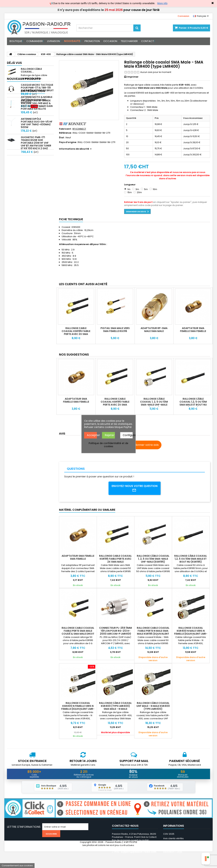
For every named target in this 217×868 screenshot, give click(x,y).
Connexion (183, 16)
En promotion (19, 169)
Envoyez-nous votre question (135, 488)
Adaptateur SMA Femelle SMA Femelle (193, 330)
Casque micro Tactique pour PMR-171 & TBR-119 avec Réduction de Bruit (37, 95)
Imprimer (133, 77)
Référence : (66, 133)
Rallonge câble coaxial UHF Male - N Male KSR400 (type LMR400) (153, 706)
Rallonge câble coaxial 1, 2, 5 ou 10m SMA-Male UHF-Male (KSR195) (154, 403)
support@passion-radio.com (139, 852)
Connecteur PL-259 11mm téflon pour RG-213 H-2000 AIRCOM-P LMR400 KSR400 (116, 633)
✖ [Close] (213, 3)
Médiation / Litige (173, 852)
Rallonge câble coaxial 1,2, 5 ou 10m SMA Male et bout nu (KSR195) (193, 403)
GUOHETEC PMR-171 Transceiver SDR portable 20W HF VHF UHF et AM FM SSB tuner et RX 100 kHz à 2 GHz (36, 150)
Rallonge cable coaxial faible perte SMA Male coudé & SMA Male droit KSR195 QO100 (78, 633)
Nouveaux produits (24, 86)
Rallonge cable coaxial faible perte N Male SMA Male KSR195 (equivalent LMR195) (153, 633)
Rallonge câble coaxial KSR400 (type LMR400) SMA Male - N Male (115, 706)
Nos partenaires (172, 848)
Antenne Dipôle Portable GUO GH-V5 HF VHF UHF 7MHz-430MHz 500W (37, 130)
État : (62, 138)
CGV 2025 (169, 834)
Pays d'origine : (68, 142)
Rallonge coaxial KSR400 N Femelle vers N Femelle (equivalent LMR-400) (78, 708)
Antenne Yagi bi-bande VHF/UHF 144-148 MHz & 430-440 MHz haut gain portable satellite (37, 112)
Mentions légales (173, 843)
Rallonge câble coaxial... (31, 70)
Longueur (130, 185)
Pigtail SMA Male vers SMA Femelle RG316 (115, 330)
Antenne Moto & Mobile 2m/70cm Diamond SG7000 (37, 178)
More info (162, 3)
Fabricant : (66, 129)
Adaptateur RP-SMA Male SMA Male (154, 330)
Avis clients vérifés (173, 839)
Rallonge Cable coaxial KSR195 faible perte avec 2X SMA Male (76, 333)
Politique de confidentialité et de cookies (108, 445)
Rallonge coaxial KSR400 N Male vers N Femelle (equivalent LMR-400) (191, 633)
